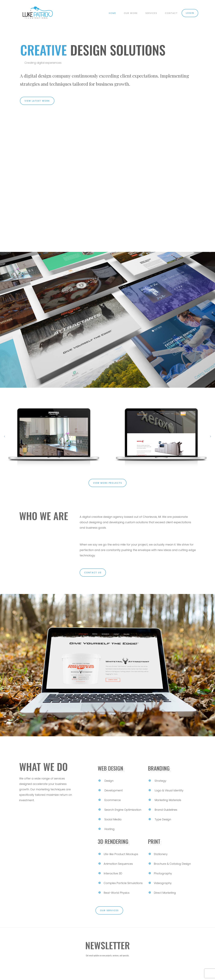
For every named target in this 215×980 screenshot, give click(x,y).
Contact (171, 13)
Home (112, 13)
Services (151, 13)
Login (190, 13)
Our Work (131, 13)
